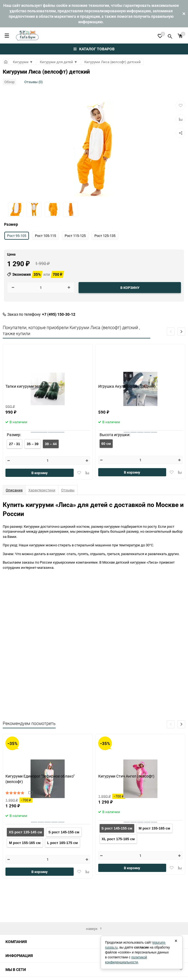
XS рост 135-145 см (25, 832)
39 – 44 (51, 444)
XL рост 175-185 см (118, 839)
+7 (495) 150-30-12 (59, 314)
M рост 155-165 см (25, 843)
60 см (106, 444)
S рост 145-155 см (64, 832)
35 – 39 (33, 444)
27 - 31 (14, 444)
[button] (181, 331)
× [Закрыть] (176, 941)
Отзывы (68, 490)
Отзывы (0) (34, 82)
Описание (14, 490)
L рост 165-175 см (62, 843)
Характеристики (42, 490)
